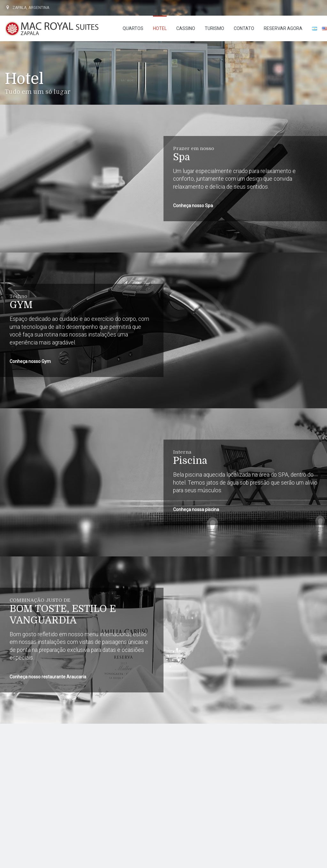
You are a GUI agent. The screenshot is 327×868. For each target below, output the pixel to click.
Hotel (160, 28)
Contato (244, 28)
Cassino (186, 28)
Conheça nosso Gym (30, 361)
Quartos (133, 28)
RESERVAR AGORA (283, 28)
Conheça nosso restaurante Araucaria (48, 677)
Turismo (214, 28)
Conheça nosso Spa (193, 206)
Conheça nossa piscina (196, 509)
